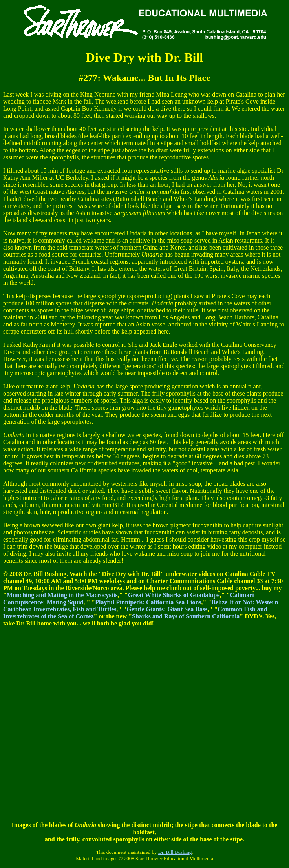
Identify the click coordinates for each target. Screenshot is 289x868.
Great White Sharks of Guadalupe (174, 595)
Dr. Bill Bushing (175, 852)
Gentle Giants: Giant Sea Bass (167, 609)
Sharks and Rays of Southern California (186, 616)
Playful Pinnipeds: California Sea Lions (148, 602)
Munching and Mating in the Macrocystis (62, 595)
